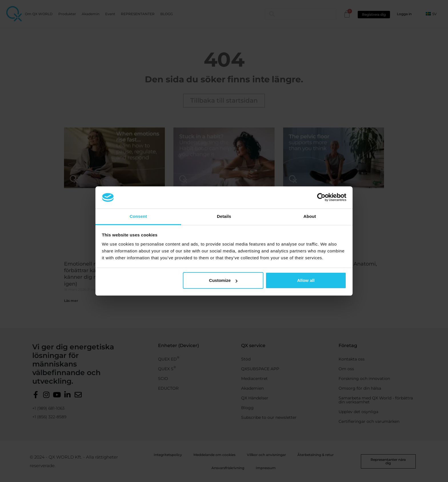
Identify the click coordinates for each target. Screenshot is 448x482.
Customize (223, 280)
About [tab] (310, 216)
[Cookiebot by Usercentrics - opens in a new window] (321, 197)
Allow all (306, 280)
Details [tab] (224, 216)
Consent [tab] (138, 216)
